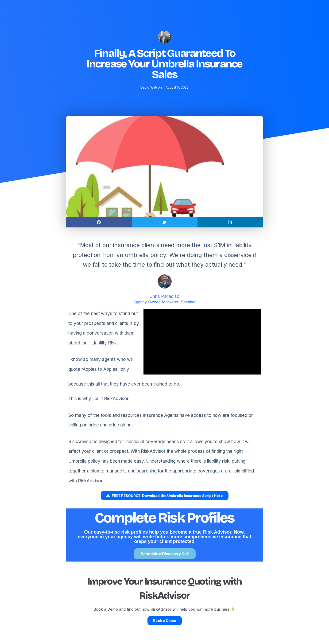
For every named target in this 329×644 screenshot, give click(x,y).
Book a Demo (165, 621)
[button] (99, 222)
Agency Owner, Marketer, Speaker (164, 302)
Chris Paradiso (164, 296)
